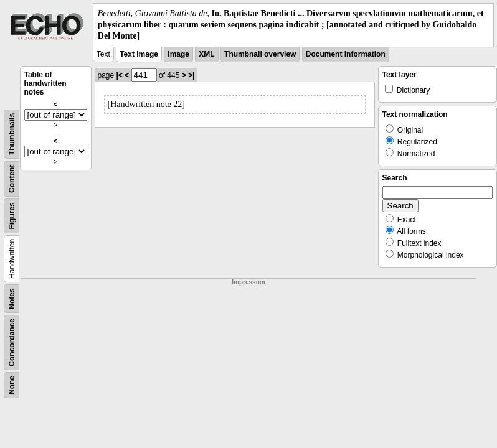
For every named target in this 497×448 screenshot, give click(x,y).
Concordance (12, 343)
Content (12, 178)
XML (206, 54)
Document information (346, 54)
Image (178, 54)
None (12, 385)
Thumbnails (12, 133)
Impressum (248, 282)
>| (191, 75)
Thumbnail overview (260, 54)
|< (120, 75)
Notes (12, 298)
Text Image (139, 54)
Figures (12, 216)
